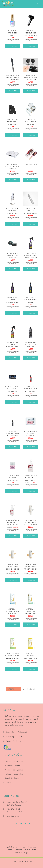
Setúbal (26, 847)
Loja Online (10, 847)
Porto (34, 850)
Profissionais (23, 732)
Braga (26, 853)
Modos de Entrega (12, 766)
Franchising (10, 737)
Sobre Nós (10, 732)
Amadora (34, 847)
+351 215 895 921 (14, 809)
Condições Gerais (11, 778)
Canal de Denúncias (13, 741)
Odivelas (27, 850)
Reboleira (19, 853)
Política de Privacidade (13, 762)
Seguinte (31, 689)
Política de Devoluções (13, 774)
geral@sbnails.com (14, 816)
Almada (19, 847)
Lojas (20, 737)
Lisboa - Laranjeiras (15, 850)
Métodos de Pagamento (14, 770)
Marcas (7, 782)
